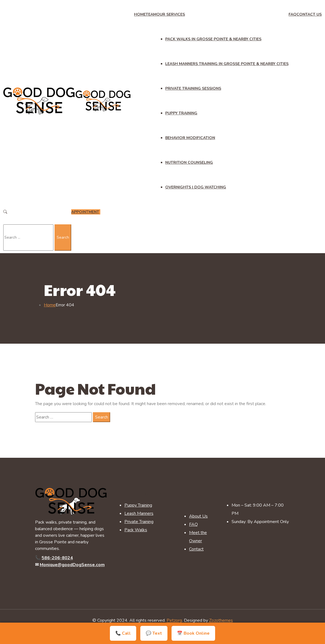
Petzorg (174, 620)
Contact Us (309, 14)
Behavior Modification (190, 138)
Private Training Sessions (193, 88)
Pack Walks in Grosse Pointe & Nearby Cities (213, 39)
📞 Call (123, 633)
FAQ (293, 14)
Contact (196, 549)
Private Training (139, 522)
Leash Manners (139, 513)
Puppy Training (181, 113)
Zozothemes (221, 620)
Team (151, 14)
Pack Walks (136, 530)
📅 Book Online (193, 633)
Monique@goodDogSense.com (72, 565)
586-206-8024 (57, 558)
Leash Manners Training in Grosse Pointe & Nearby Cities (227, 64)
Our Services (171, 14)
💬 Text (154, 633)
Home (140, 14)
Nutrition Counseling (189, 163)
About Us (198, 516)
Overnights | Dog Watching (196, 187)
